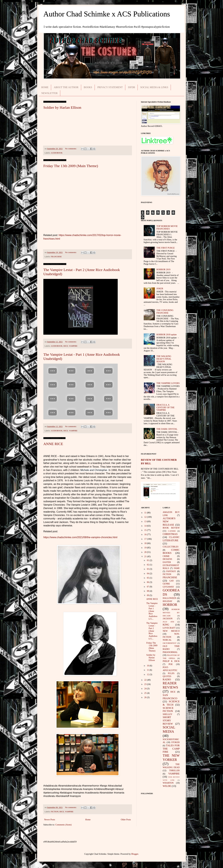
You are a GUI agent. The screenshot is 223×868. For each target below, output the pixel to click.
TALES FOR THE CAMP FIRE (171, 749)
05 (148, 578)
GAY (172, 581)
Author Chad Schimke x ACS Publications (107, 14)
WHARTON (168, 783)
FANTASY (171, 571)
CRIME (166, 556)
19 (146, 548)
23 (146, 684)
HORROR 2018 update (167, 335)
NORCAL (167, 640)
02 (148, 565)
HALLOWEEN (170, 598)
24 (146, 689)
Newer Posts (50, 820)
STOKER (175, 742)
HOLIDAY (168, 601)
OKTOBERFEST (170, 643)
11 (146, 513)
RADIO (167, 679)
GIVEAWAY (168, 587)
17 (146, 539)
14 (146, 526)
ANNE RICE (53, 444)
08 (148, 591)
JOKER (160, 289)
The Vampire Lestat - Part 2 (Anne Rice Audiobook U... (152, 631)
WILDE (167, 786)
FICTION (55, 812)
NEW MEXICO (171, 631)
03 (148, 569)
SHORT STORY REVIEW (168, 720)
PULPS (171, 673)
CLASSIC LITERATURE (171, 539)
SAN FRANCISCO (170, 697)
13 (146, 521)
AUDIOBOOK (57, 153)
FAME (177, 568)
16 (146, 535)
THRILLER (174, 771)
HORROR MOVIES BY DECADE (171, 612)
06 (148, 582)
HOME (45, 87)
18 (146, 543)
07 (148, 587)
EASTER (167, 562)
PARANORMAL (170, 652)
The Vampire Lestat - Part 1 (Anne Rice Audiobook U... (152, 611)
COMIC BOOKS (171, 551)
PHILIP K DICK (171, 661)
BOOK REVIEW (171, 528)
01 (148, 560)
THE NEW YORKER (171, 758)
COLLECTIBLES (171, 547)
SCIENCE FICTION (168, 710)
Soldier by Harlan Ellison (62, 107)
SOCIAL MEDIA (169, 729)
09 (148, 595)
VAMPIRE (73, 346)
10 (148, 666)
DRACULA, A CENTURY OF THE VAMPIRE (165, 408)
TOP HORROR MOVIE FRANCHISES (167, 227)
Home (88, 820)
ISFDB (131, 87)
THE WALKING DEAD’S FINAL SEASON (164, 359)
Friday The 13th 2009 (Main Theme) (71, 166)
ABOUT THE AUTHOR (66, 87)
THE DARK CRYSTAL (167, 429)
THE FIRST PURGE (166, 248)
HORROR (170, 605)
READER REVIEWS (171, 685)
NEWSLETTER (49, 93)
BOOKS (88, 87)
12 (146, 517)
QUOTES (167, 676)
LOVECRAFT (169, 628)
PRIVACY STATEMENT (110, 87)
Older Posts (126, 820)
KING (166, 625)
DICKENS (167, 559)
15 (146, 530)
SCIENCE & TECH (171, 703)
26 (146, 697)
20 (146, 552)
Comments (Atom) (63, 825)
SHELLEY (168, 714)
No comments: (71, 149)
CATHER (172, 531)
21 (146, 556)
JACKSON (168, 619)
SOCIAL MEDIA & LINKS (154, 87)
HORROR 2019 (163, 270)
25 (146, 693)
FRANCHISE (56, 257)
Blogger (135, 854)
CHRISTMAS (170, 534)
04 (148, 574)
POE (171, 664)
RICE (66, 346)
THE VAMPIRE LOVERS (168, 383)
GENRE (166, 584)
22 (146, 680)
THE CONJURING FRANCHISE (165, 312)
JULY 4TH (168, 622)
